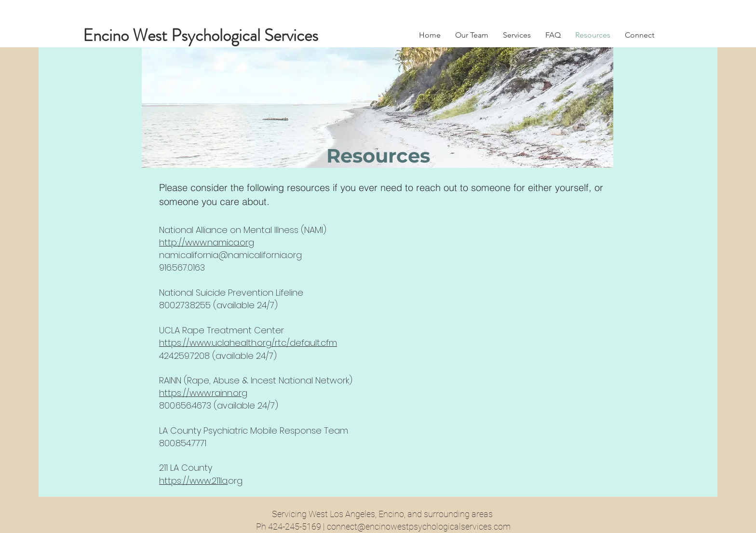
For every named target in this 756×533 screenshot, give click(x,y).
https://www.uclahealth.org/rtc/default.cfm (248, 343)
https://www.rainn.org (203, 393)
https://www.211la (193, 481)
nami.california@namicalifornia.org (230, 255)
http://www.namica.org (207, 242)
